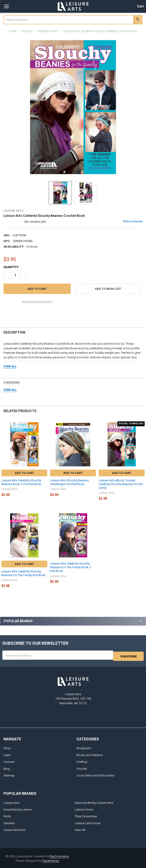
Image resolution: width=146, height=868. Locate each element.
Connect (9, 761)
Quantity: (11, 267)
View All (80, 829)
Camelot (9, 822)
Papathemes (51, 860)
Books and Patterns (90, 754)
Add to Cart (24, 473)
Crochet (82, 768)
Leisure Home (84, 809)
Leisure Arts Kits (14, 829)
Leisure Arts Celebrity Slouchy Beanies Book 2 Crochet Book (21, 482)
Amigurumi (84, 747)
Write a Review (133, 221)
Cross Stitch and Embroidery (95, 775)
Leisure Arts (11, 802)
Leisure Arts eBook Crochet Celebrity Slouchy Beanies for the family (121, 484)
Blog (7, 768)
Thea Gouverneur (86, 815)
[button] (108, 289)
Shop (7, 747)
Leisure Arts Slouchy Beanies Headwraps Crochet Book (69, 482)
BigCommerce (59, 855)
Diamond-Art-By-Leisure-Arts (94, 802)
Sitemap (9, 775)
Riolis (7, 815)
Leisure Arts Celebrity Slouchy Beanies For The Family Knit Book (24, 573)
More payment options (37, 301)
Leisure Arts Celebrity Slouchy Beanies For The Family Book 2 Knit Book (70, 567)
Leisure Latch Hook (88, 822)
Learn (7, 754)
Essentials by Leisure (17, 809)
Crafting (82, 761)
